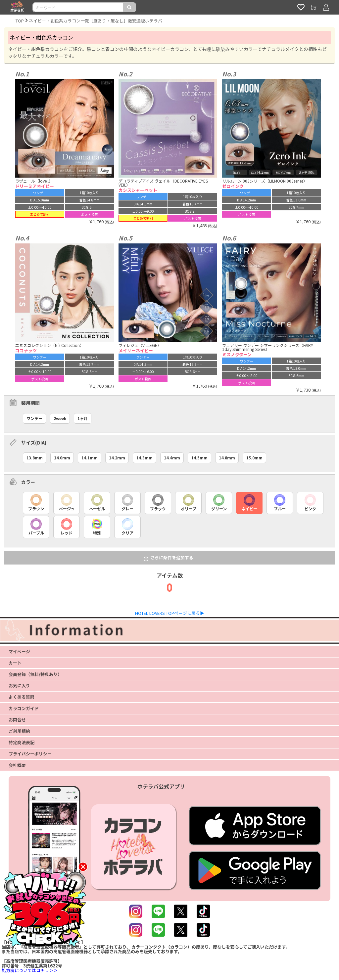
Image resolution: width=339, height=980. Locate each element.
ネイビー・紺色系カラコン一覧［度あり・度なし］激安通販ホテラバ (96, 21)
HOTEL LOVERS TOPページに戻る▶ (170, 613)
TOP (20, 21)
